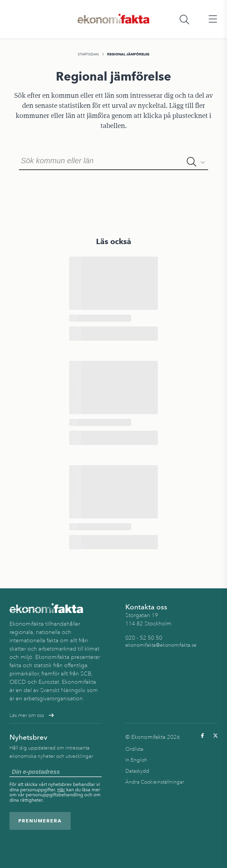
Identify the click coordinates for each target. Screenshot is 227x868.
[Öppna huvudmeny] (213, 19)
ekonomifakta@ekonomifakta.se (161, 645)
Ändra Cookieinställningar (155, 782)
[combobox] (113, 160)
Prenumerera (40, 821)
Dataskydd (137, 771)
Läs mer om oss (32, 715)
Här (61, 790)
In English (136, 760)
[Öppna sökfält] (184, 19)
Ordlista (134, 749)
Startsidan (88, 54)
